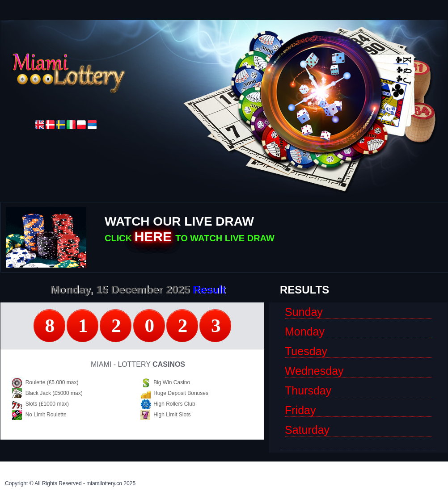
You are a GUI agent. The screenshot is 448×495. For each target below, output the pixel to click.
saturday (307, 431)
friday (300, 411)
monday (305, 333)
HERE (155, 237)
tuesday (306, 352)
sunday (304, 313)
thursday (308, 392)
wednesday (314, 372)
